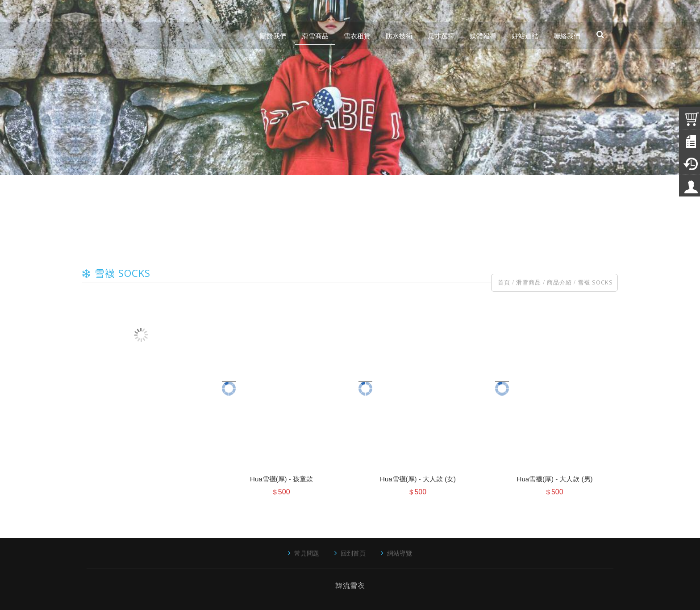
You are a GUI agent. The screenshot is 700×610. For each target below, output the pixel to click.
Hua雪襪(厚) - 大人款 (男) (555, 479)
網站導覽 (400, 553)
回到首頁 (353, 553)
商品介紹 (559, 282)
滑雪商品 (529, 282)
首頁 (504, 282)
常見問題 (307, 553)
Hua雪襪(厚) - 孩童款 (281, 479)
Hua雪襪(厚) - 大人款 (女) (418, 479)
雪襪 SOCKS (595, 282)
